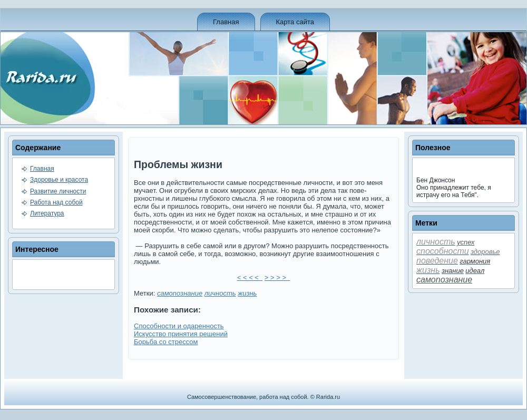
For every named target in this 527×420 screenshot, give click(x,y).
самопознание (180, 293)
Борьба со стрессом (166, 342)
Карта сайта (295, 22)
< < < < (250, 277)
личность (220, 293)
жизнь (247, 293)
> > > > (277, 277)
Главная (226, 22)
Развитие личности (58, 191)
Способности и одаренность (179, 326)
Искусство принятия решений (181, 334)
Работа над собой (56, 202)
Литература (47, 213)
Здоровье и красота (59, 180)
